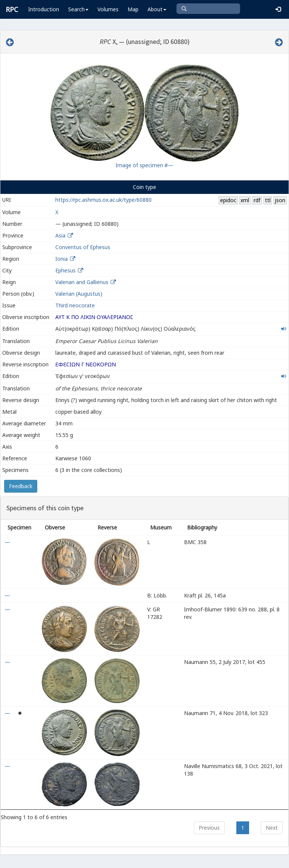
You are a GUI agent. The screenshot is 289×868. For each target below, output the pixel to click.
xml (245, 200)
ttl (268, 200)
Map (133, 9)
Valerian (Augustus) (79, 294)
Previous (209, 828)
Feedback (21, 486)
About (157, 9)
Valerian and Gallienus (82, 282)
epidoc (228, 200)
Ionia (62, 259)
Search (78, 9)
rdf (257, 200)
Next (272, 828)
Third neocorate (75, 305)
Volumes (108, 9)
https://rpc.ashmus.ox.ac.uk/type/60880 (103, 200)
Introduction (44, 9)
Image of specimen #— (144, 165)
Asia (60, 235)
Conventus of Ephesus (83, 247)
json (280, 200)
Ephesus (65, 270)
